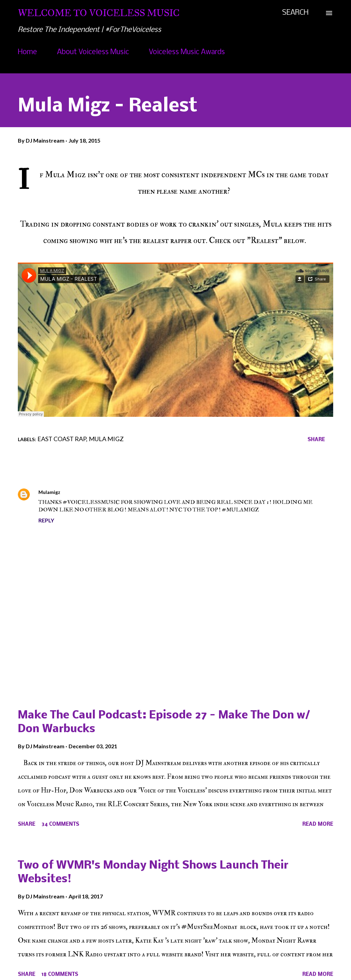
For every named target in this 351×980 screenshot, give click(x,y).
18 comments (60, 975)
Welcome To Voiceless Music (99, 13)
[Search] (295, 13)
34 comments (60, 824)
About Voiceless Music (93, 52)
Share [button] (316, 440)
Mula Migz (106, 439)
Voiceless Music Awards (187, 52)
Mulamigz (49, 492)
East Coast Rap (62, 439)
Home (27, 52)
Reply (46, 520)
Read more (318, 824)
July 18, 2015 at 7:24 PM (92, 492)
